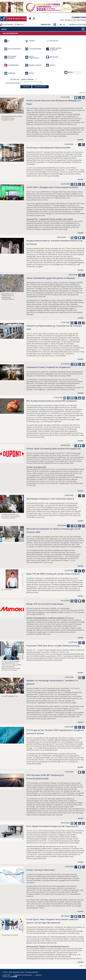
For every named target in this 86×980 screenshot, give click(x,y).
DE (61, 25)
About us (20, 25)
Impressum (39, 975)
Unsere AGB (6, 975)
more (80, 140)
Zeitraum (15, 79)
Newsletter (46, 25)
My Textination (8, 25)
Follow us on (10, 977)
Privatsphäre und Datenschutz (23, 975)
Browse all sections (78, 25)
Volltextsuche (12, 83)
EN (64, 25)
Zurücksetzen (40, 87)
